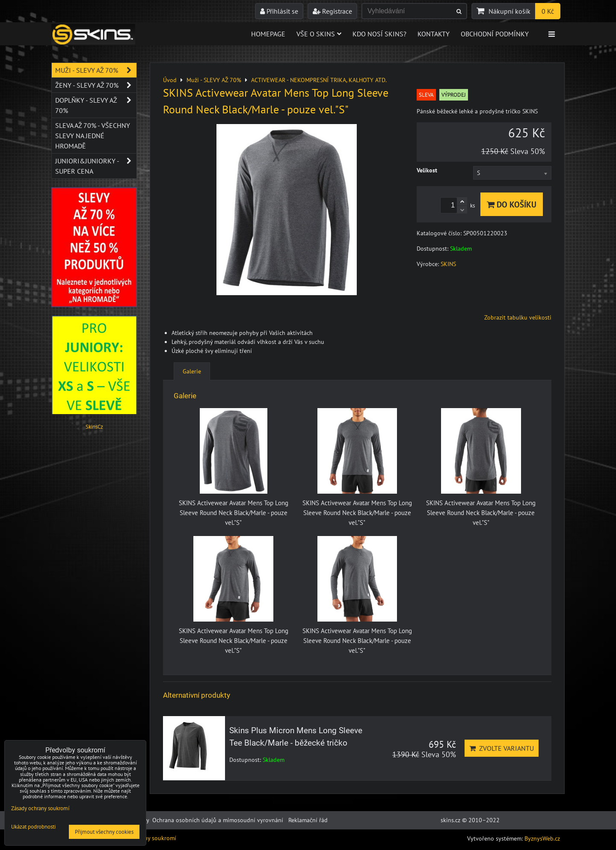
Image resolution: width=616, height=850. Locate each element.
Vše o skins (319, 34)
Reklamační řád (308, 820)
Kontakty (434, 34)
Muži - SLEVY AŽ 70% (96, 70)
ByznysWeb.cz (542, 838)
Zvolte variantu (502, 748)
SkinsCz (94, 427)
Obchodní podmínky (495, 34)
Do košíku (512, 204)
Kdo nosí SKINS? (379, 34)
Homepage (268, 34)
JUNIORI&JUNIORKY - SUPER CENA (96, 166)
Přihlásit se (279, 11)
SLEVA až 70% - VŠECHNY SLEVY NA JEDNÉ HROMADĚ (93, 136)
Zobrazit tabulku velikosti (518, 317)
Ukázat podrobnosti (33, 827)
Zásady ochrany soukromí (40, 808)
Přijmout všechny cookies (104, 832)
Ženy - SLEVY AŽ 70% (96, 85)
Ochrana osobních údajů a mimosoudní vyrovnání (218, 820)
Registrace (332, 11)
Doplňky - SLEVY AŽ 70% (96, 105)
